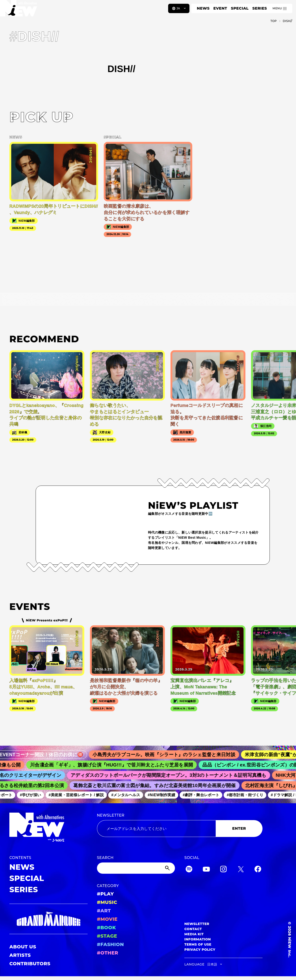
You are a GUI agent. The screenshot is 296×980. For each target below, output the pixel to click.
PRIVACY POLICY (200, 950)
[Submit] (168, 868)
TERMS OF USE (198, 944)
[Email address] (156, 829)
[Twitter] (241, 870)
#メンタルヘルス (128, 795)
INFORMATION (198, 939)
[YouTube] (206, 870)
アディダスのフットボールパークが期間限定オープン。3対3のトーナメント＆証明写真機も (172, 775)
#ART (104, 911)
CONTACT (193, 929)
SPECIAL (240, 8)
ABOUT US (23, 947)
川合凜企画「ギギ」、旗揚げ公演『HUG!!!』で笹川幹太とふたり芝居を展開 (116, 765)
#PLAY (105, 894)
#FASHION (110, 944)
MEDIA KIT (194, 934)
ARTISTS (20, 955)
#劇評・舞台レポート (204, 795)
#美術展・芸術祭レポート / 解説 (79, 795)
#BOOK (106, 928)
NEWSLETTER (111, 815)
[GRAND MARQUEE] (48, 919)
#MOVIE (107, 919)
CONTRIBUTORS (30, 964)
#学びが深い (33, 795)
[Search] (136, 868)
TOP (274, 21)
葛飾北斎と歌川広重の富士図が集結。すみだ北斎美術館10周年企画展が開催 (158, 785)
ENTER (239, 828)
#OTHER (108, 953)
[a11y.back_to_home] (19, 10)
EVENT (220, 8)
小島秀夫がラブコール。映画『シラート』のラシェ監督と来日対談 (169, 755)
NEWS (203, 8)
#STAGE (107, 936)
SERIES (259, 8)
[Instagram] (223, 870)
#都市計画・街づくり (248, 795)
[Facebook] (258, 870)
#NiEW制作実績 (164, 795)
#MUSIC (107, 902)
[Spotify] (189, 870)
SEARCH (105, 858)
